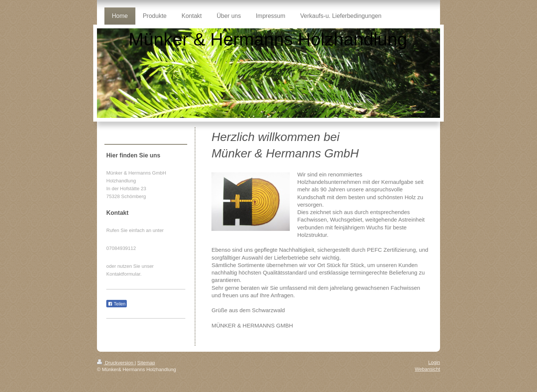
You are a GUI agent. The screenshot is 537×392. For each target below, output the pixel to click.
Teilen (117, 304)
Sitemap (146, 363)
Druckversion (116, 363)
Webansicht (427, 369)
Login (434, 362)
